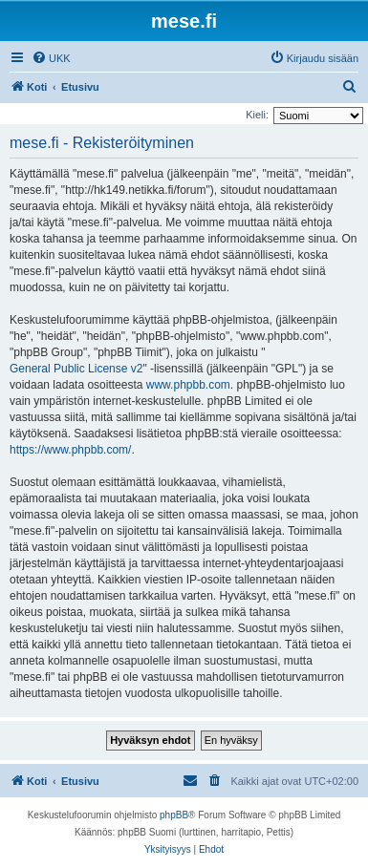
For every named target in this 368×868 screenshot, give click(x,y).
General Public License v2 (76, 369)
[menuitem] (51, 58)
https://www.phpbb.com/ (70, 450)
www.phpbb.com (188, 385)
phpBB (174, 815)
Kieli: (257, 115)
